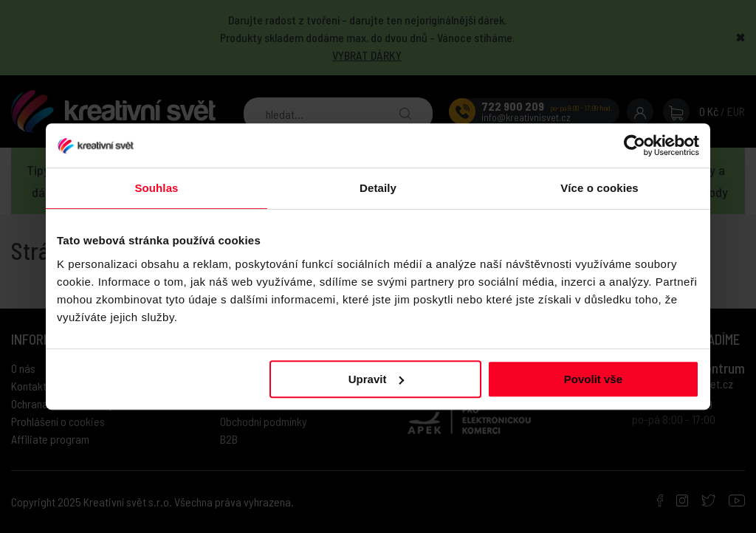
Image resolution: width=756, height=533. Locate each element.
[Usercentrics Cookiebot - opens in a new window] (635, 145)
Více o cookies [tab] (599, 188)
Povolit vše (593, 379)
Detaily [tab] (378, 188)
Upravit (377, 379)
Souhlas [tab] (156, 188)
